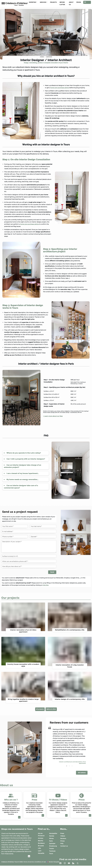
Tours (51, 853)
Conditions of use (40, 864)
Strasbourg (53, 846)
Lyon (40, 850)
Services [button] (43, 2)
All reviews (82, 772)
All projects (36, 709)
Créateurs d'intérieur (13, 4)
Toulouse (52, 851)
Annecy (41, 838)
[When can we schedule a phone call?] (29, 561)
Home (42, 57)
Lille (39, 848)
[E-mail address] (29, 531)
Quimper (52, 843)
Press (62, 833)
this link (46, 585)
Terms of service (29, 864)
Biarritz (41, 840)
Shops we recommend (15, 830)
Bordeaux (41, 843)
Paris (51, 841)
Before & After (62, 4)
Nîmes (51, 838)
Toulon (52, 848)
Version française (53, 864)
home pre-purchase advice (60, 88)
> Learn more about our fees (53, 416)
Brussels (41, 845)
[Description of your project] (29, 546)
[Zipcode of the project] (43, 537)
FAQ (62, 843)
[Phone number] (15, 537)
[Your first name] (15, 526)
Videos (63, 836)
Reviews (63, 838)
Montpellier (53, 833)
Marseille (41, 853)
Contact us (87, 3)
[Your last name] (43, 526)
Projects (53, 2)
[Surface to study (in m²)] (29, 556)
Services (49, 57)
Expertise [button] (32, 2)
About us (71, 4)
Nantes (52, 836)
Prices (79, 2)
